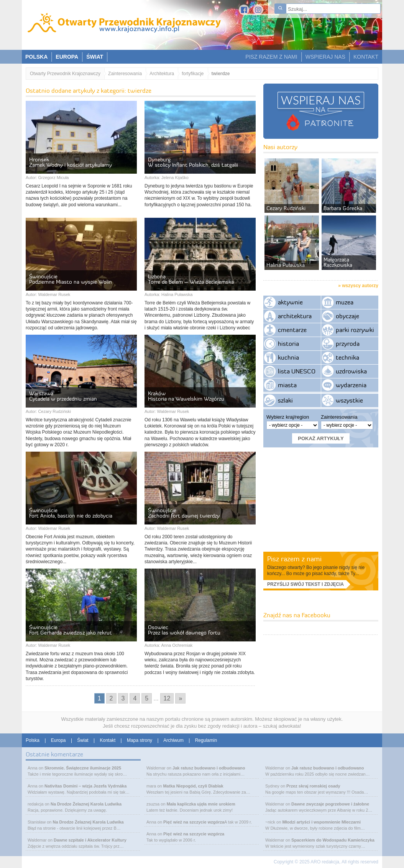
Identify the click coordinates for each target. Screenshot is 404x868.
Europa (58, 740)
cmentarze (292, 330)
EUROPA (67, 57)
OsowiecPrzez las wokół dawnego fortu (184, 630)
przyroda (348, 344)
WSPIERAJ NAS (325, 57)
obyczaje (347, 316)
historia (288, 344)
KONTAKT (366, 57)
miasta (287, 385)
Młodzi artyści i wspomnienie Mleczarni (321, 822)
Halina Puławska (177, 294)
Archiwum (173, 740)
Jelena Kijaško (175, 178)
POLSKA (36, 57)
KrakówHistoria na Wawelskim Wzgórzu (186, 396)
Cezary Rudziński (54, 411)
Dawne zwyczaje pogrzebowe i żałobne (330, 804)
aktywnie (290, 302)
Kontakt (108, 740)
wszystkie (349, 400)
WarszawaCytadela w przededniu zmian (63, 396)
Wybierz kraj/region (288, 417)
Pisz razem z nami (294, 559)
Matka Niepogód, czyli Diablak (193, 786)
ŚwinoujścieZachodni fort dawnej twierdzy (184, 513)
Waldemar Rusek (54, 294)
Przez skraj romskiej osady (313, 786)
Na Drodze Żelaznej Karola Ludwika (86, 804)
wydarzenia (351, 385)
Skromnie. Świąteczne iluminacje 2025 (83, 768)
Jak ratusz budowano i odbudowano (209, 768)
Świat (83, 740)
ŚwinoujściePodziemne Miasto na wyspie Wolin (71, 279)
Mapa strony (140, 740)
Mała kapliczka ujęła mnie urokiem (201, 804)
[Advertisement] (321, 499)
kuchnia (288, 357)
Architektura (162, 74)
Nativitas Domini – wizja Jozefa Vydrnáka (85, 786)
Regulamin (206, 740)
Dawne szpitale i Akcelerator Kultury (90, 840)
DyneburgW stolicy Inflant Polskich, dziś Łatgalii (193, 162)
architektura (295, 316)
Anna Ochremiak (177, 645)
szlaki (285, 400)
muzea (345, 302)
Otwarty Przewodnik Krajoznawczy (65, 74)
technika (347, 357)
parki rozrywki (355, 330)
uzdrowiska (351, 371)
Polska (33, 740)
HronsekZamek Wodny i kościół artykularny (71, 162)
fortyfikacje (193, 74)
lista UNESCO (297, 371)
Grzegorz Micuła (53, 178)
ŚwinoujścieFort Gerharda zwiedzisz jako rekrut (71, 630)
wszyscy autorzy (360, 286)
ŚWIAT (95, 57)
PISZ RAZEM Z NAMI (271, 57)
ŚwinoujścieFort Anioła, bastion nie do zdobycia (71, 513)
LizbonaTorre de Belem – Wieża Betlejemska (191, 279)
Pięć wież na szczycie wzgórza (194, 822)
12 (167, 698)
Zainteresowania (125, 74)
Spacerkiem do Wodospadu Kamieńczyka (333, 840)
